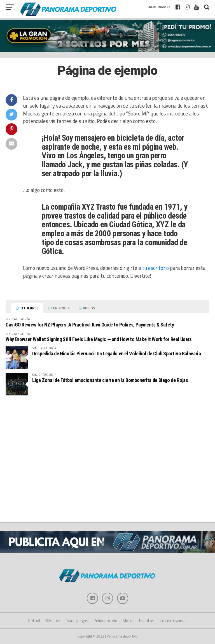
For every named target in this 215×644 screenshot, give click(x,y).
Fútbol (34, 621)
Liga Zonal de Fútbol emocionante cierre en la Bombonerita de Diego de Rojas (110, 380)
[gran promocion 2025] (107, 36)
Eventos (147, 621)
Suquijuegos (77, 621)
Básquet (53, 621)
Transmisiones (173, 621)
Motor (128, 621)
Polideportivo (105, 621)
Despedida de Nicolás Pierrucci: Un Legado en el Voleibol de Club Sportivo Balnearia (116, 354)
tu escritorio (155, 268)
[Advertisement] (107, 414)
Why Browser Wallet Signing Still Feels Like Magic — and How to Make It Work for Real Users (99, 339)
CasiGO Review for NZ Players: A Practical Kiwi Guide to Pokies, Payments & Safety (90, 325)
